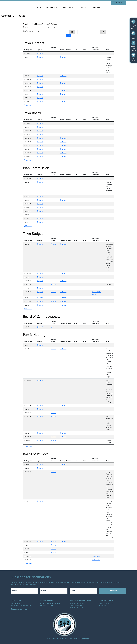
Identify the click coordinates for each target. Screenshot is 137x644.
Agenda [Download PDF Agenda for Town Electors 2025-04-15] (40, 57)
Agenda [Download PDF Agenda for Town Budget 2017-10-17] (40, 298)
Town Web (69, 639)
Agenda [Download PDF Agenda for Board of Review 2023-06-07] (40, 464)
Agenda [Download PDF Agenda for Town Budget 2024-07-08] (40, 273)
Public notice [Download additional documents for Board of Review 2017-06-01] (96, 556)
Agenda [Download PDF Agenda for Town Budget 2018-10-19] (40, 288)
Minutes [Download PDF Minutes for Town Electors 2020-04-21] (63, 101)
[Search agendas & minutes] (69, 36)
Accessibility (77, 639)
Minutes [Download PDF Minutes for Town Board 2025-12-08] (63, 138)
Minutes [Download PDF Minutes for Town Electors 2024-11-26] (63, 76)
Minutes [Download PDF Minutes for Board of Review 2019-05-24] (63, 541)
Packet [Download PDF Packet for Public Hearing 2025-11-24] (54, 349)
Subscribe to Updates (103, 582)
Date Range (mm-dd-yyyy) (31, 31)
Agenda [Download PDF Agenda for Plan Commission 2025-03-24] (40, 211)
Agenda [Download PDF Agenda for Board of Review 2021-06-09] (40, 468)
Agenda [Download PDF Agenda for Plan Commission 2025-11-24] (40, 182)
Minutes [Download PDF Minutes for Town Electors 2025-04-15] (63, 57)
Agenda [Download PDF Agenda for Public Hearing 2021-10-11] (40, 409)
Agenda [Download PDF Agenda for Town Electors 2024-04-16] (40, 79)
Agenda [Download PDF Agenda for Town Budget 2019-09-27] (40, 281)
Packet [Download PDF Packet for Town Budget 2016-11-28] (54, 301)
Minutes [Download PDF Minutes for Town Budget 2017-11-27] (63, 292)
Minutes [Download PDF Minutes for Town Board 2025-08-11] (63, 156)
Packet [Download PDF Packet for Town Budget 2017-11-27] (54, 292)
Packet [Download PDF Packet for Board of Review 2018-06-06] (54, 549)
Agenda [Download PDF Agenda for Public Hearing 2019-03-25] (40, 440)
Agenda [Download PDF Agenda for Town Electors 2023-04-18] (40, 83)
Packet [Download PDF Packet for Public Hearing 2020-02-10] (54, 417)
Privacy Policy (86, 639)
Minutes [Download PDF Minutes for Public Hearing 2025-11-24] (63, 349)
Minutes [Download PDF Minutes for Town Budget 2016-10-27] (63, 305)
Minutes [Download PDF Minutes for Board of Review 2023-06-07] (63, 464)
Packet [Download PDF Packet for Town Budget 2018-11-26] (54, 285)
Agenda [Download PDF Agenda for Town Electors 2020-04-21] (40, 101)
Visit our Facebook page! (20, 609)
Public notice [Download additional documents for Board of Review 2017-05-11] (96, 560)
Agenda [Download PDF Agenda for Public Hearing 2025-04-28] (40, 380)
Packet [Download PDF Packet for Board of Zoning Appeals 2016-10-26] (54, 327)
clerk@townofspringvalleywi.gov (21, 605)
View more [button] (28, 105)
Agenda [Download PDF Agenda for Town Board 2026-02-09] (40, 131)
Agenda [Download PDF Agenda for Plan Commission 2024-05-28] (40, 218)
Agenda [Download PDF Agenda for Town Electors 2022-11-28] (40, 87)
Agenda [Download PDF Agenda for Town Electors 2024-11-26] (40, 76)
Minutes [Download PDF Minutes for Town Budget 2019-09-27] (63, 281)
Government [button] (51, 8)
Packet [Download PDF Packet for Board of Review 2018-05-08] (54, 552)
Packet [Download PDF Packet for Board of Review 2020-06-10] (54, 472)
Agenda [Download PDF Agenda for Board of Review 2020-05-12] (40, 501)
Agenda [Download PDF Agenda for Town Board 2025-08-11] (40, 156)
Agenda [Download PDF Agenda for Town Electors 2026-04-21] (40, 53)
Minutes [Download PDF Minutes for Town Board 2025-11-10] (63, 142)
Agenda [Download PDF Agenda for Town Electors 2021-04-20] (40, 98)
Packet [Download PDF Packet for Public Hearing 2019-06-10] (54, 437)
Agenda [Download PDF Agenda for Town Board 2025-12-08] (40, 138)
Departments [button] (67, 8)
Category (26, 27)
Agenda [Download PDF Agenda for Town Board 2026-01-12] (40, 134)
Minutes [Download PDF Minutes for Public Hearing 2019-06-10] (63, 437)
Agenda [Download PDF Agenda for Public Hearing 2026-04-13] (40, 345)
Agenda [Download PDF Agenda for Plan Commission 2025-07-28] (40, 204)
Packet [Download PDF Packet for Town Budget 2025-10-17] (54, 244)
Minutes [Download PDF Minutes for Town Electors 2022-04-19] (63, 94)
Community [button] (82, 8)
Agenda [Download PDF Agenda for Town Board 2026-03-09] (40, 127)
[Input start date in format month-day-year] (58, 32)
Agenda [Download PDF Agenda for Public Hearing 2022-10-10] (40, 405)
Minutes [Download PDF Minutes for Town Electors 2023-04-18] (63, 83)
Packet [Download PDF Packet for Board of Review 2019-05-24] (54, 541)
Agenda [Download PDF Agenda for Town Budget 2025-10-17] (40, 244)
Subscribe (113, 591)
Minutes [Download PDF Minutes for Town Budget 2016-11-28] (63, 301)
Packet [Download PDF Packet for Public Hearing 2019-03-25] (54, 440)
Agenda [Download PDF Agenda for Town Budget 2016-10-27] (40, 305)
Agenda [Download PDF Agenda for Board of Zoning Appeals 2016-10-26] (40, 327)
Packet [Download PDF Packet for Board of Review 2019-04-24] (54, 545)
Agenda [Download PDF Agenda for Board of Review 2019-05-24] (40, 541)
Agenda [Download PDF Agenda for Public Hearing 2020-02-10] (40, 417)
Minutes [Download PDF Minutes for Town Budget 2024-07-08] (63, 273)
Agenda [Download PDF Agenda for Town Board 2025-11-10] (40, 142)
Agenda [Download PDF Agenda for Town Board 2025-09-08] (40, 153)
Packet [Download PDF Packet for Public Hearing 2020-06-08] (54, 413)
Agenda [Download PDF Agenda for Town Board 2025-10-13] (40, 145)
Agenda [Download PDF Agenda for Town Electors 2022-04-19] (40, 94)
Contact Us (96, 8)
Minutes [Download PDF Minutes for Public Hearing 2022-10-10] (63, 405)
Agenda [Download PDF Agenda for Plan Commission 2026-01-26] (40, 178)
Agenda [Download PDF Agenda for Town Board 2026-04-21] (40, 123)
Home (39, 8)
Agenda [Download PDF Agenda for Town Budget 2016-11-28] (40, 301)
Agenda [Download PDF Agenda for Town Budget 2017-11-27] (40, 292)
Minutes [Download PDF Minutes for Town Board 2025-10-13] (63, 145)
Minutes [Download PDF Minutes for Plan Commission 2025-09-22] (63, 200)
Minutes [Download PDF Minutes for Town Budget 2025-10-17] (63, 244)
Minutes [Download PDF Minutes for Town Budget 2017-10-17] (63, 298)
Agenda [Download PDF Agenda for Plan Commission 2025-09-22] (40, 200)
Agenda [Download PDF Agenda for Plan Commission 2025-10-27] (40, 196)
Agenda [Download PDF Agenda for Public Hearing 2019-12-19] (40, 433)
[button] (72, 32)
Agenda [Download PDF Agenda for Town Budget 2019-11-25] (40, 277)
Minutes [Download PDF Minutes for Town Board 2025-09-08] (63, 153)
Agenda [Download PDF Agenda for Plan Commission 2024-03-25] (40, 222)
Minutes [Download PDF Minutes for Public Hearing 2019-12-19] (63, 433)
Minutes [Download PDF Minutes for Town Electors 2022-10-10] (63, 90)
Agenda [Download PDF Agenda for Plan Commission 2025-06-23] (40, 207)
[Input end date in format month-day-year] (89, 32)
